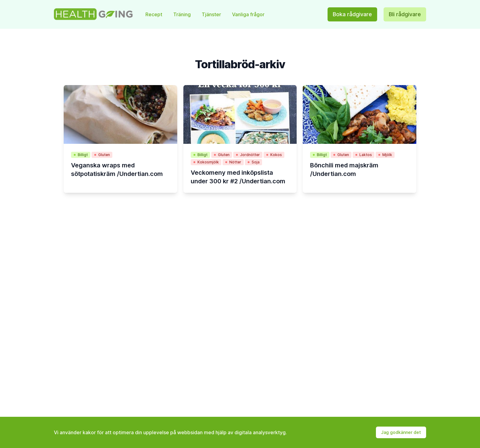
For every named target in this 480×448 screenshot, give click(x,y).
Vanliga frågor (248, 14)
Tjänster (212, 14)
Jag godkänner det (401, 432)
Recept (154, 14)
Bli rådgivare (405, 14)
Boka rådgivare (352, 14)
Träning (183, 14)
